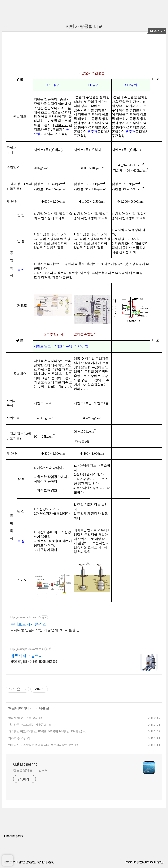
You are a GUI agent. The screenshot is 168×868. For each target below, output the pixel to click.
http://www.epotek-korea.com (27, 649)
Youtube (41, 862)
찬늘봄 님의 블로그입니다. (31, 770)
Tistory (141, 862)
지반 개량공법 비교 (84, 26)
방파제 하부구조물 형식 (23, 718)
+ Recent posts (13, 836)
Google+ (50, 862)
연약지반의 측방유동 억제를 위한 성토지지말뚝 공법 (41, 745)
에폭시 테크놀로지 (26, 656)
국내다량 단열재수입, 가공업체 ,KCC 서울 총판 (45, 630)
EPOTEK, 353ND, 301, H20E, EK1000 (34, 662)
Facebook (31, 862)
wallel (161, 862)
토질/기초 (15, 708)
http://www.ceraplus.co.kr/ (25, 617)
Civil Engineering (25, 764)
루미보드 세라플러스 (28, 624)
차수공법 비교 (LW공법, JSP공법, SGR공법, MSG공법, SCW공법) (45, 731)
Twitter (21, 862)
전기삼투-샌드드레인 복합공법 (27, 725)
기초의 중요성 (17, 738)
